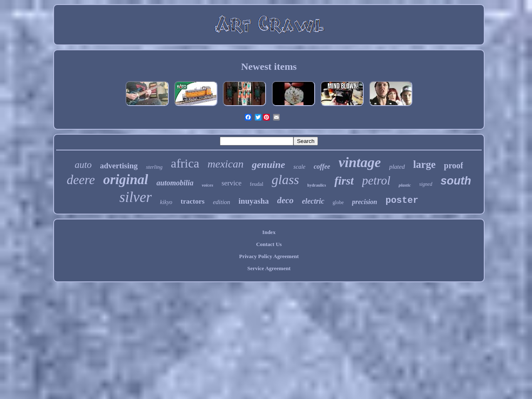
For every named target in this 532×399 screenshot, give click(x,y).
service (232, 183)
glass (286, 180)
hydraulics (316, 185)
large (424, 164)
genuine (268, 165)
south (456, 181)
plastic (405, 185)
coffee (322, 166)
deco (286, 200)
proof (453, 165)
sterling (154, 167)
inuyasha (254, 201)
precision (365, 202)
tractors (193, 201)
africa (185, 163)
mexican (225, 164)
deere (81, 180)
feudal (256, 184)
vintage (360, 162)
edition (222, 202)
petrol (376, 180)
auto (83, 165)
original (126, 180)
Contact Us (269, 244)
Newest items (269, 66)
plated (397, 167)
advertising (119, 166)
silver (135, 197)
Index (269, 232)
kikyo (166, 202)
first (344, 181)
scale (299, 167)
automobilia (175, 183)
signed (426, 184)
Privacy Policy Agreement (269, 256)
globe (338, 202)
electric (313, 201)
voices (207, 185)
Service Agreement (269, 268)
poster (402, 201)
